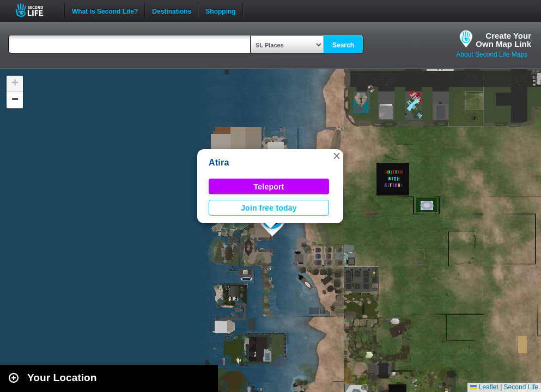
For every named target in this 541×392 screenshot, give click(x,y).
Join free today (269, 208)
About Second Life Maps (492, 54)
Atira (219, 163)
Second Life (36, 10)
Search (343, 45)
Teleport (269, 187)
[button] (337, 156)
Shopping (220, 10)
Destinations (172, 10)
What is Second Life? (105, 10)
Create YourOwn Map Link (503, 40)
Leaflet (484, 387)
